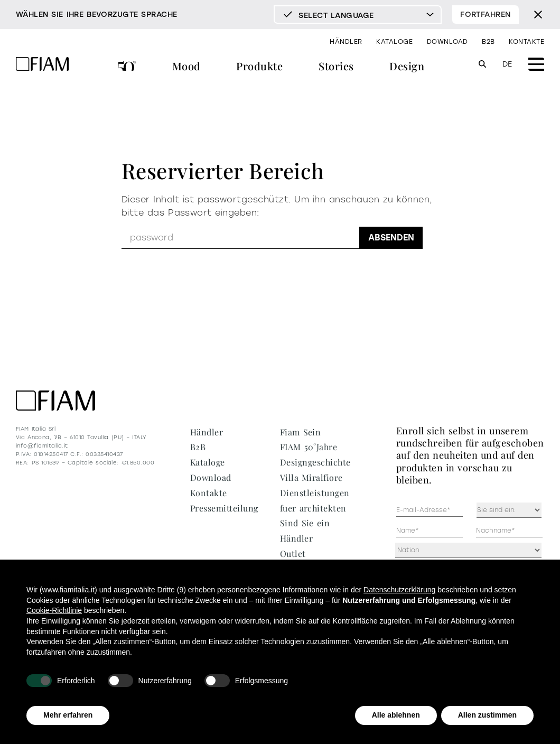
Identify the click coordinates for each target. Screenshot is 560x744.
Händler (346, 42)
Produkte (259, 66)
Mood (186, 66)
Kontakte (526, 42)
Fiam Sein (300, 432)
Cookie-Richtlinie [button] (54, 610)
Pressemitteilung (224, 508)
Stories (336, 66)
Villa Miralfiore (311, 477)
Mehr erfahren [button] (68, 715)
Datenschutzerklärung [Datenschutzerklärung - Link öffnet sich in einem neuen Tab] (399, 590)
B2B (488, 42)
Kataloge (394, 42)
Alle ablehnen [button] (396, 715)
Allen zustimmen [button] (487, 715)
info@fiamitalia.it (42, 446)
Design (407, 66)
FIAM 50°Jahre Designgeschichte (127, 67)
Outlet (293, 554)
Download (447, 42)
